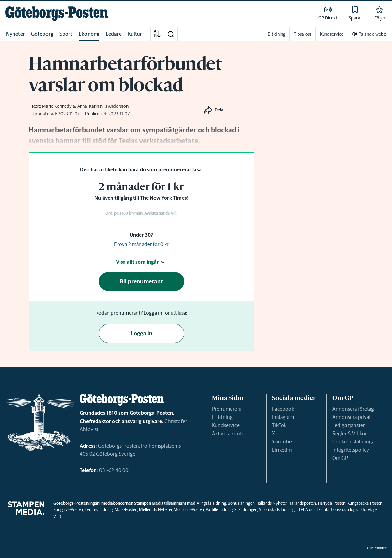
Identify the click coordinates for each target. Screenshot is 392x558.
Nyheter (15, 34)
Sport (66, 34)
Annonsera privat (352, 417)
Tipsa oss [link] (303, 34)
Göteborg (42, 34)
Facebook (283, 409)
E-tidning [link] (276, 34)
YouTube (282, 442)
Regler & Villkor (349, 433)
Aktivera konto (228, 433)
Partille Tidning (219, 510)
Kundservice (226, 425)
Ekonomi (89, 34)
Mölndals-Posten (189, 510)
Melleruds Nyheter (156, 510)
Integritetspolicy (351, 450)
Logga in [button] (141, 333)
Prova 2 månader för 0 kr (141, 244)
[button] (171, 34)
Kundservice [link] (332, 34)
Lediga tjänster (348, 425)
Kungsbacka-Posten (365, 503)
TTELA (302, 510)
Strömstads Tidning (277, 510)
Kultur (135, 34)
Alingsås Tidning (211, 503)
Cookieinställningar (354, 442)
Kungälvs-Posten (68, 510)
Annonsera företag (353, 409)
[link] (57, 14)
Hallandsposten (302, 503)
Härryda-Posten (332, 503)
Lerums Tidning (99, 510)
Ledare (114, 34)
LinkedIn (282, 450)
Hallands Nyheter (272, 503)
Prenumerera (227, 409)
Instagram (283, 417)
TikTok (279, 425)
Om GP (340, 458)
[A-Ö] (157, 34)
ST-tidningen (246, 510)
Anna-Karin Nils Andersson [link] (103, 106)
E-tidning (222, 417)
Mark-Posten (126, 510)
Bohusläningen (241, 503)
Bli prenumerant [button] (141, 281)
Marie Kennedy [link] (57, 106)
